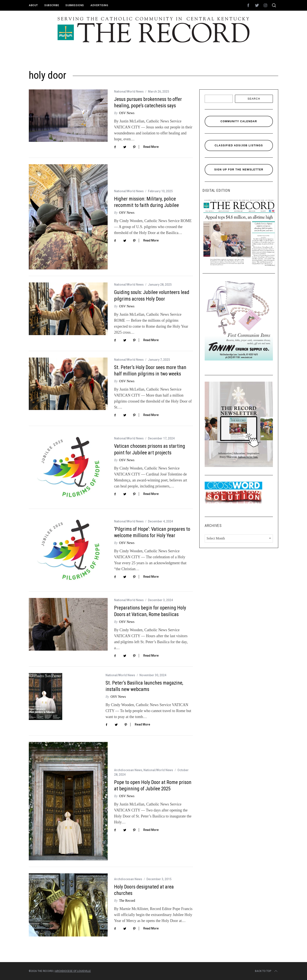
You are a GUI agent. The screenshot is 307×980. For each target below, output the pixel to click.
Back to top (267, 971)
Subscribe (52, 5)
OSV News (127, 113)
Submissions (75, 5)
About (33, 5)
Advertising (99, 5)
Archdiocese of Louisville (73, 971)
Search (254, 99)
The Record (127, 901)
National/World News (129, 92)
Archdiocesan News (128, 770)
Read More (151, 147)
